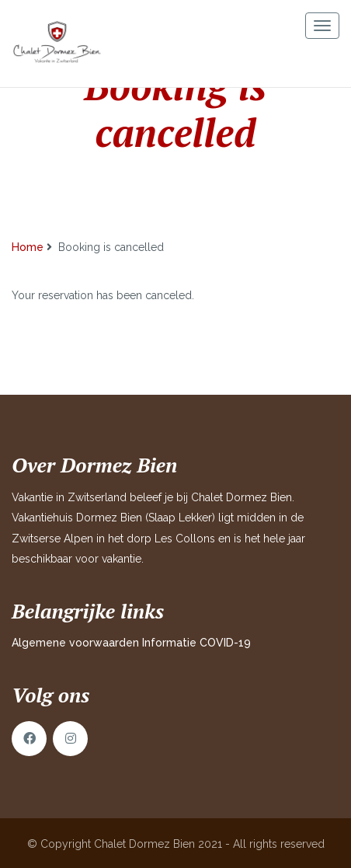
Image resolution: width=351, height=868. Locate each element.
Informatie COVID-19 (196, 643)
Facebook (29, 739)
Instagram (70, 739)
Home (28, 247)
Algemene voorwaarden (75, 643)
